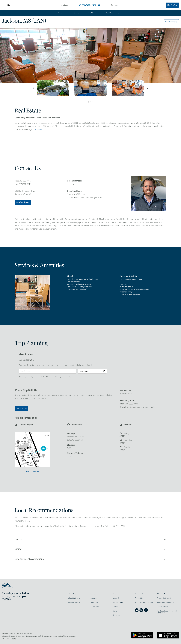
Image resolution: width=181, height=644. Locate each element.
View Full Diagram (32, 471)
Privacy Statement (164, 598)
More (7, 5)
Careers (115, 607)
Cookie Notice (162, 607)
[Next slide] (147, 88)
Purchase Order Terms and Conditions (167, 612)
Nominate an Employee (144, 602)
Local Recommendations (115, 13)
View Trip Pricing (171, 22)
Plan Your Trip (172, 5)
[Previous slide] (34, 88)
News (115, 611)
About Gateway (74, 598)
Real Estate (95, 607)
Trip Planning (93, 13)
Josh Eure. (38, 129)
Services (114, 5)
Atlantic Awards (74, 602)
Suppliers (116, 615)
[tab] (89, 102)
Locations (64, 5)
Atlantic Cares (118, 602)
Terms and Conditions (165, 602)
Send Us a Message (23, 202)
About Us (116, 598)
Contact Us (61, 13)
